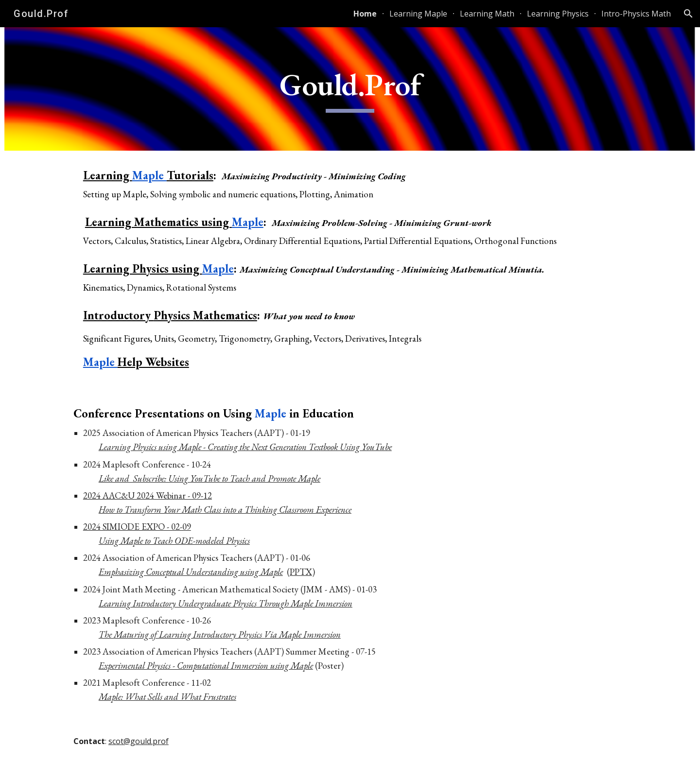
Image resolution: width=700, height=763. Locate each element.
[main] (350, 89)
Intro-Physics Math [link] (636, 14)
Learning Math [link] (487, 14)
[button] (688, 14)
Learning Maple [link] (418, 14)
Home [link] (365, 14)
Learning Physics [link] (558, 14)
